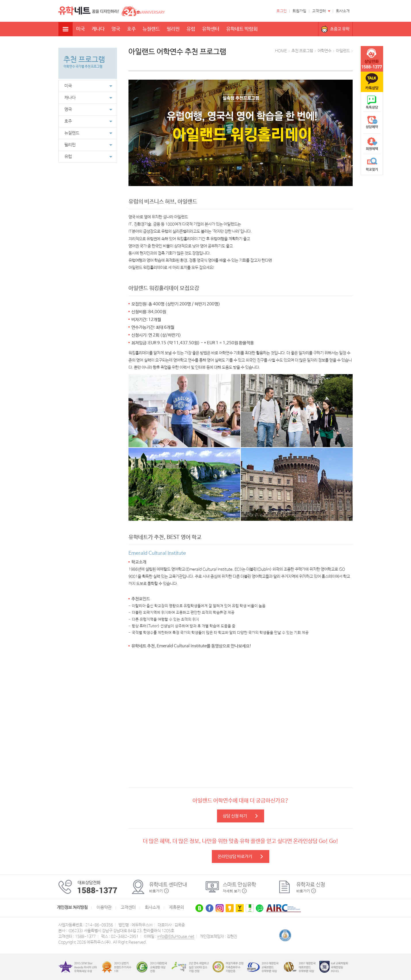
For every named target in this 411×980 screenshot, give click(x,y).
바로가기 (156, 891)
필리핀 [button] (88, 145)
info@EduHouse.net (176, 937)
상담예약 (372, 123)
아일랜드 (343, 51)
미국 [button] (88, 86)
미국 (80, 29)
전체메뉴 (66, 29)
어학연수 (324, 51)
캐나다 (98, 29)
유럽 (191, 29)
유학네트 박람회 (242, 29)
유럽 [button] (88, 157)
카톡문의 (372, 82)
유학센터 (211, 29)
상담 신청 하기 (241, 816)
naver (372, 102)
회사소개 (343, 11)
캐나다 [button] (88, 98)
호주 (131, 29)
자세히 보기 (232, 891)
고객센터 (319, 11)
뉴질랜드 (151, 29)
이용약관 (104, 908)
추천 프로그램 (302, 51)
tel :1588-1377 (372, 59)
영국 (116, 29)
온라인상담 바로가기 (241, 856)
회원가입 (299, 11)
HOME (281, 51)
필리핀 (173, 29)
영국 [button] (88, 110)
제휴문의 (176, 908)
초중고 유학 (340, 29)
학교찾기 (372, 164)
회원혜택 (372, 144)
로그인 (282, 11)
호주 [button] (88, 121)
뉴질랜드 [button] (88, 133)
